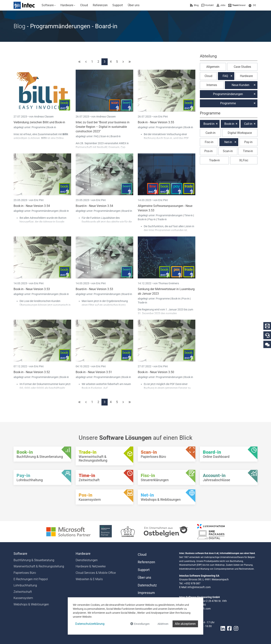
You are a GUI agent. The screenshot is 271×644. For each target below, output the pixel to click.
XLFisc (244, 160)
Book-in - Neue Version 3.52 (32, 372)
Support (144, 570)
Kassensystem (23, 598)
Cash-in (210, 133)
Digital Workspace (240, 133)
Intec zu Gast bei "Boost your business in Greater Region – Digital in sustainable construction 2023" (103, 127)
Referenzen (146, 562)
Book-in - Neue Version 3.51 (94, 372)
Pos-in (186, 299)
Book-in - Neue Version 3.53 (32, 289)
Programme (39, 127)
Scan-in (105, 136)
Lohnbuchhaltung (25, 585)
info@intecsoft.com (199, 587)
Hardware (246, 76)
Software (20, 554)
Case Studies (242, 67)
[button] (252, 5)
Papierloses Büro (25, 573)
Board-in (116, 136)
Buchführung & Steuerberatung (34, 560)
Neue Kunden (241, 85)
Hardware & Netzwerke (91, 566)
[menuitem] (49, 5)
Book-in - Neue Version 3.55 (156, 122)
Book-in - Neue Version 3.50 (156, 372)
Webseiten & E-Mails (89, 579)
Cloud (208, 76)
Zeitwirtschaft (23, 592)
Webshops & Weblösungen (31, 604)
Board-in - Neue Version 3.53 (94, 289)
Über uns (144, 578)
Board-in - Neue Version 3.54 (94, 206)
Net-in (228, 142)
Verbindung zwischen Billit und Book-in (39, 122)
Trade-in (162, 219)
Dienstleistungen (87, 560)
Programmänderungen (169, 127)
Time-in (188, 215)
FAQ (96, 136)
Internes (212, 85)
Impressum (146, 593)
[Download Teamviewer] (237, 5)
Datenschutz (147, 585)
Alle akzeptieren (185, 624)
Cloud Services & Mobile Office (96, 573)
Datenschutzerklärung (90, 624)
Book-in (52, 127)
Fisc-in (209, 142)
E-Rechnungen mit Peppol (31, 579)
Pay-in (152, 219)
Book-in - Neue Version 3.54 (32, 206)
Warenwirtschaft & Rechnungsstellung (39, 566)
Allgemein (213, 67)
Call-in (248, 124)
